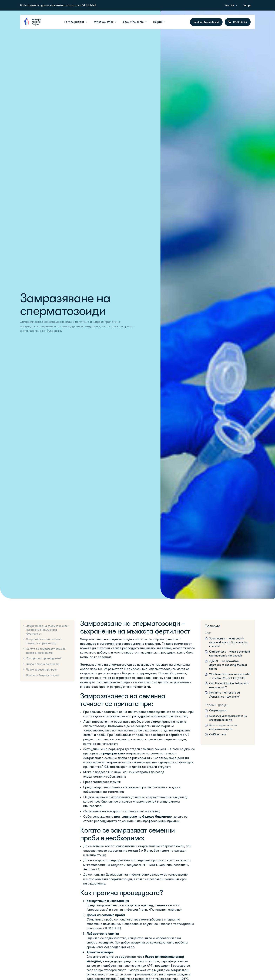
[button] (76, 22)
